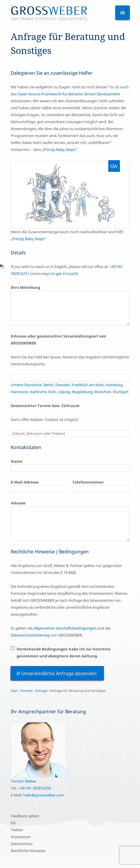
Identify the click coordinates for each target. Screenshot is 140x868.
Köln (52, 392)
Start (14, 691)
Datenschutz (22, 844)
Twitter (17, 830)
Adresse (18, 503)
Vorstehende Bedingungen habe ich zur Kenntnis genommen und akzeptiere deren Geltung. (63, 652)
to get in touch (64, 273)
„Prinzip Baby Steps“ (60, 149)
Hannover (20, 392)
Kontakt (27, 691)
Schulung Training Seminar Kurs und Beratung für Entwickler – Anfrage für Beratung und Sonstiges (49, 13)
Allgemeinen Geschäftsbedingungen (65, 628)
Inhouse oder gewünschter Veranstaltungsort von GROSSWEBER (59, 340)
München (103, 392)
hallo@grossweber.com (44, 795)
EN (13, 823)
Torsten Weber (24, 781)
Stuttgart (121, 392)
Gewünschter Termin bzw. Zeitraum (45, 406)
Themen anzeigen (123, 13)
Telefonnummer (88, 482)
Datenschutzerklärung (30, 635)
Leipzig (64, 392)
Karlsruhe (38, 392)
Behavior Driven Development (94, 94)
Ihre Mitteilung (25, 287)
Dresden (63, 385)
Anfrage (41, 691)
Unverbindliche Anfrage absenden (59, 673)
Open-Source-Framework (40, 94)
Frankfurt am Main (88, 385)
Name (17, 461)
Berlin (48, 385)
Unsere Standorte (26, 385)
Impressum (21, 837)
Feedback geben (25, 816)
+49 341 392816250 (35, 788)
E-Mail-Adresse (25, 482)
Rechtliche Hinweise (28, 851)
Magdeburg (82, 392)
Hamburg (114, 385)
